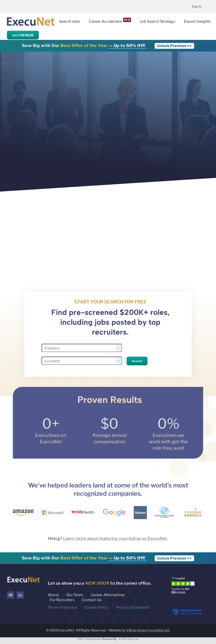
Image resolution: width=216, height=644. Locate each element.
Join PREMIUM (23, 35)
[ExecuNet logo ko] (23, 577)
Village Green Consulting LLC (148, 630)
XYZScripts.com (129, 639)
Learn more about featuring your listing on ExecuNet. (116, 538)
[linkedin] (20, 595)
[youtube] (11, 595)
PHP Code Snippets (90, 639)
